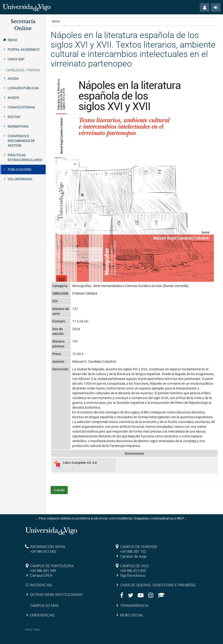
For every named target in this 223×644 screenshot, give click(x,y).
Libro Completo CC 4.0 (80, 463)
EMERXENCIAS (42, 615)
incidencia (125, 518)
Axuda (13, 79)
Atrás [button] (59, 490)
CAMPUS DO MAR (44, 606)
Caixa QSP (16, 59)
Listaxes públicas (23, 88)
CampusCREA (41, 576)
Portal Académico (24, 50)
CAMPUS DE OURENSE (139, 547)
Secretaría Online (23, 25)
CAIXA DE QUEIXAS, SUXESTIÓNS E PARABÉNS (158, 585)
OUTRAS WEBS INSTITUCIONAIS (56, 595)
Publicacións (19, 169)
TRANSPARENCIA (134, 606)
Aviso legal (33, 630)
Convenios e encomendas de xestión (21, 141)
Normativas (18, 126)
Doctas (14, 117)
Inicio (10, 40)
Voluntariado (20, 179)
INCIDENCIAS (41, 585)
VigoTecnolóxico (133, 576)
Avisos (13, 98)
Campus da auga (133, 556)
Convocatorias (21, 107)
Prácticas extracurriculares (25, 158)
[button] (205, 7)
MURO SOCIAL (132, 615)
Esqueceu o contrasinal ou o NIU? (159, 518)
